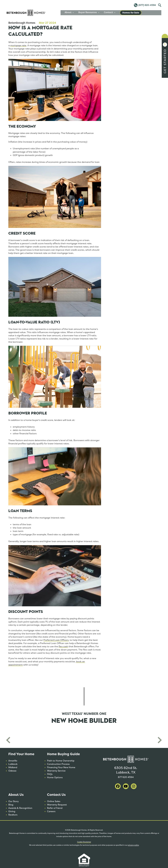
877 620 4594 (126, 777)
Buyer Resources (109, 12)
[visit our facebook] (118, 786)
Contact (129, 12)
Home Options (55, 777)
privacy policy (133, 845)
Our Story (14, 801)
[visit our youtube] (126, 786)
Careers (51, 811)
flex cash (63, 646)
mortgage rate (18, 45)
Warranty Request (57, 805)
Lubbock (13, 764)
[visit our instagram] (134, 786)
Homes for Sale (150, 13)
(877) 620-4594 (145, 5)
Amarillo (13, 761)
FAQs (50, 774)
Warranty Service (56, 771)
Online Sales (54, 801)
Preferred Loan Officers (56, 640)
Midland (13, 767)
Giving (12, 811)
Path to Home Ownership (61, 761)
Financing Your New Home (61, 767)
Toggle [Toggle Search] (159, 5)
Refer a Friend (55, 808)
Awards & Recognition (20, 808)
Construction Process (58, 764)
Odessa (12, 771)
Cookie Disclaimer (84, 842)
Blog (11, 805)
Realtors (13, 815)
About (89, 12)
